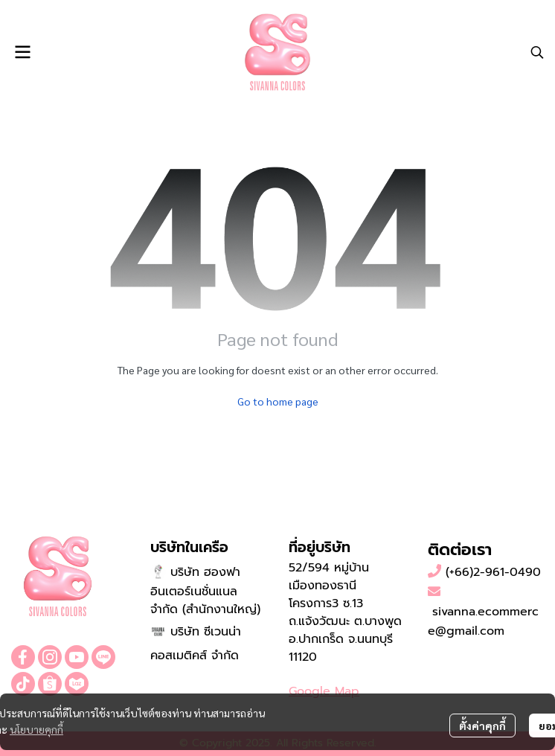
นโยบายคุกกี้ (36, 729)
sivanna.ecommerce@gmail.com (483, 621)
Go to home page (278, 401)
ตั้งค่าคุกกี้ (482, 725)
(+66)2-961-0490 (493, 572)
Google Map (324, 691)
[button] (537, 52)
